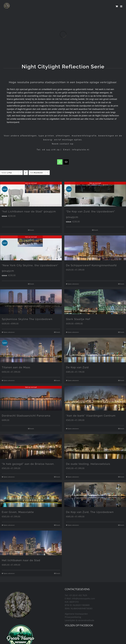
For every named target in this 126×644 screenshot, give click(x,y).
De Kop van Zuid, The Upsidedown (90, 512)
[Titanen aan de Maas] (31, 350)
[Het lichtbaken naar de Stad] (31, 543)
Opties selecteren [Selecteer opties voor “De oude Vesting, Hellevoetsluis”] (73, 477)
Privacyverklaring (73, 617)
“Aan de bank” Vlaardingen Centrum (91, 416)
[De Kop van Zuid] (95, 350)
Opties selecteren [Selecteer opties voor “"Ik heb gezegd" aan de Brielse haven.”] (9, 477)
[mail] (66, 162)
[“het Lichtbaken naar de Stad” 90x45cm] (31, 194)
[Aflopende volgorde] (26, 173)
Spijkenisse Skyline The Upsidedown (27, 319)
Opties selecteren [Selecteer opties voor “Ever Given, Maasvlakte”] (9, 525)
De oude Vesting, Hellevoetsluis (88, 464)
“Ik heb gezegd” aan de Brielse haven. (28, 464)
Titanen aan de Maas (16, 367)
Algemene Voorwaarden (76, 614)
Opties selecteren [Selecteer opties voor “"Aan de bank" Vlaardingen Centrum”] (73, 429)
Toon (36, 173)
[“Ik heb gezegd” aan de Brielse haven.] (31, 446)
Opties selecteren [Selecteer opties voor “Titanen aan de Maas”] (9, 380)
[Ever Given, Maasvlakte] (31, 495)
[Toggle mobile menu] (121, 6)
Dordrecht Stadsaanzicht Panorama (26, 416)
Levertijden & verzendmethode (79, 620)
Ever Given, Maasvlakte (18, 512)
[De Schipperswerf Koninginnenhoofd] (95, 248)
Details (32, 230)
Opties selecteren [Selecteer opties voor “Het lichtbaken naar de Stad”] (9, 573)
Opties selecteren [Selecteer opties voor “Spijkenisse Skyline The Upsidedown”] (9, 332)
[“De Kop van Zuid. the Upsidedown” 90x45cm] (95, 194)
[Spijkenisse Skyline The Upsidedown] (31, 302)
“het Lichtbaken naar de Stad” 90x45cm (29, 211)
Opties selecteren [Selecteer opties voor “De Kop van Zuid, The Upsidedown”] (73, 525)
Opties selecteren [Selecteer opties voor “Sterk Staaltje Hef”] (73, 332)
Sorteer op (7, 173)
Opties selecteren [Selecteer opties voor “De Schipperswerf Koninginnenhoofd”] (73, 284)
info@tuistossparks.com (83, 598)
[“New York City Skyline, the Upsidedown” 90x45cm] (31, 248)
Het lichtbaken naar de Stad (21, 560)
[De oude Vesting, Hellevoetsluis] (95, 446)
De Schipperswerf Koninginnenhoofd (91, 265)
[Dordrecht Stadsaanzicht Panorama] (31, 398)
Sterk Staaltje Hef (78, 319)
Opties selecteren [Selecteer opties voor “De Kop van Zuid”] (73, 380)
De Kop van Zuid (77, 367)
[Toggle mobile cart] (117, 6)
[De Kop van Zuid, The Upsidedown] (95, 495)
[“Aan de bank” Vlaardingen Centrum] (95, 398)
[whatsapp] (60, 162)
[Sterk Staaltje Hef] (95, 302)
